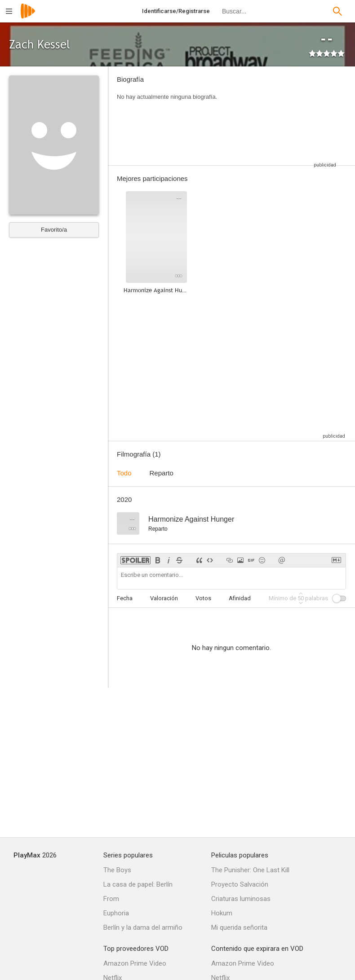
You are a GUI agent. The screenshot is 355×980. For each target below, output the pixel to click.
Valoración (164, 598)
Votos (203, 598)
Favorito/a (54, 230)
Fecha (125, 598)
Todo (124, 473)
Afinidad (240, 598)
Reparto (162, 473)
